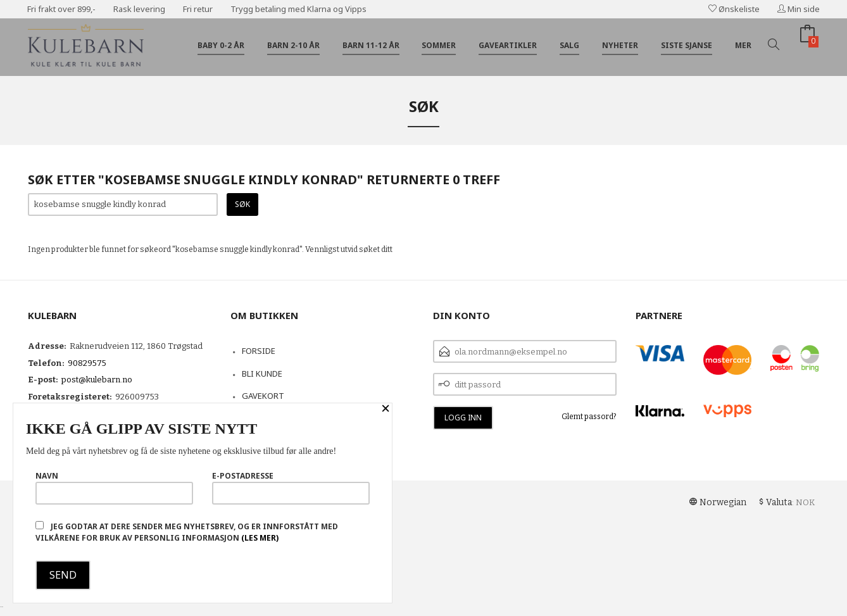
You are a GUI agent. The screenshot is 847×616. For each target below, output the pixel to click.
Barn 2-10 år (293, 45)
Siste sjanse (687, 45)
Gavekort (263, 396)
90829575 (87, 363)
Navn (114, 487)
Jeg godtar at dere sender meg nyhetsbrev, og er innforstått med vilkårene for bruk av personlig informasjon (187, 532)
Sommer (439, 45)
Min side (799, 9)
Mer (743, 45)
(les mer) (260, 538)
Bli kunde (262, 374)
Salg (569, 45)
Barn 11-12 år (371, 45)
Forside (259, 351)
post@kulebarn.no (97, 380)
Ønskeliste (734, 9)
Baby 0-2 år (221, 45)
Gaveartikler (508, 45)
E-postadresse (291, 487)
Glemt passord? (589, 417)
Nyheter (620, 45)
